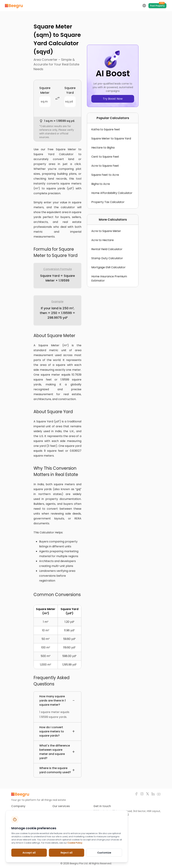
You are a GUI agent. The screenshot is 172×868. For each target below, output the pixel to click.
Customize (104, 853)
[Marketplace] (14, 6)
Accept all (29, 853)
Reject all (67, 853)
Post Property (157, 5)
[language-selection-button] (144, 6)
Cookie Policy (75, 843)
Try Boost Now (113, 99)
